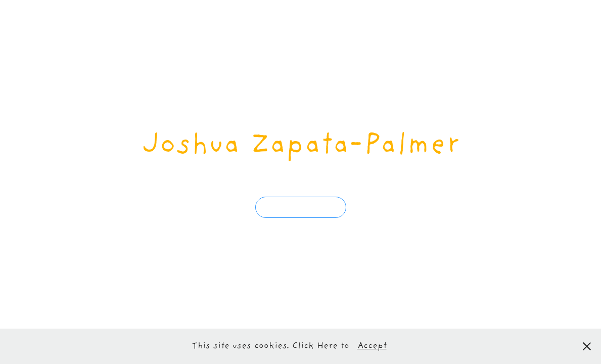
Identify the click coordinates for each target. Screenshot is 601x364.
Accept (372, 346)
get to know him (301, 207)
